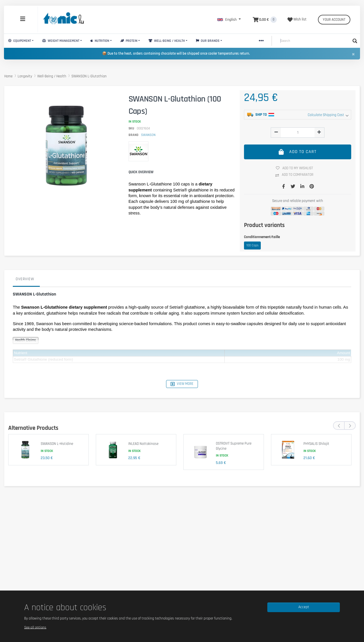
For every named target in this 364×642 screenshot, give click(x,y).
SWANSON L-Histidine (57, 444)
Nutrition (100, 41)
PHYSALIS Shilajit (316, 444)
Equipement (20, 41)
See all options (35, 627)
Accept (304, 607)
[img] (276, 132)
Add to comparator (296, 175)
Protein (129, 41)
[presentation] (339, 426)
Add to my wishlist (297, 168)
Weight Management (61, 41)
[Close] (353, 54)
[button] (229, 20)
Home (8, 76)
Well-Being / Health (167, 41)
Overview (25, 279)
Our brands (208, 41)
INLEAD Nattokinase (143, 444)
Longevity (25, 76)
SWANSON (148, 135)
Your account (334, 20)
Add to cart (298, 152)
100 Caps (252, 245)
